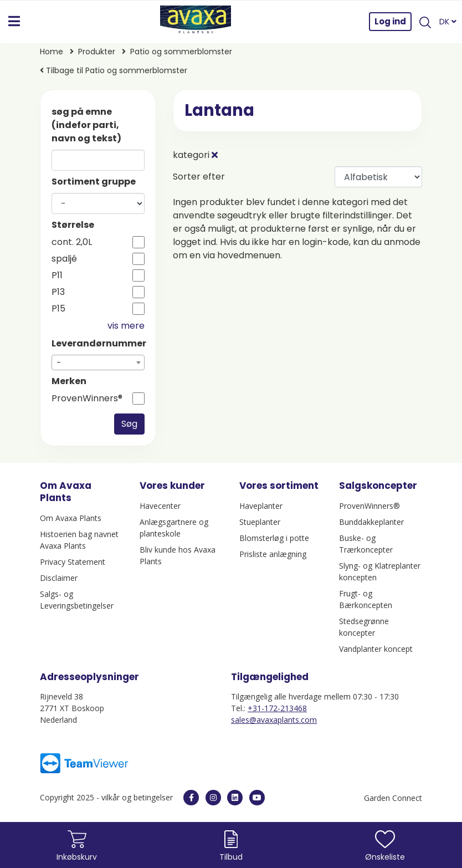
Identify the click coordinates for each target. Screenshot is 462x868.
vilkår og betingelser (138, 797)
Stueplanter (260, 522)
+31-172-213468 (277, 708)
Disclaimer (59, 578)
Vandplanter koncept (376, 649)
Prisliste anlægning (273, 554)
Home (52, 52)
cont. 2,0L (72, 242)
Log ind (390, 21)
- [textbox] (59, 363)
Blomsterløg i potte (274, 538)
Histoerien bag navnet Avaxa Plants (79, 540)
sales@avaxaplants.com (274, 720)
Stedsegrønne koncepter (364, 627)
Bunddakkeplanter (371, 522)
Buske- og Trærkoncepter (366, 544)
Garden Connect (393, 798)
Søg (129, 424)
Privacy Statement (73, 562)
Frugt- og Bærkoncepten (366, 599)
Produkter (97, 52)
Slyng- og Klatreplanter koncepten (380, 571)
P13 (58, 292)
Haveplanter (261, 506)
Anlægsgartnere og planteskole (174, 528)
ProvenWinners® (87, 399)
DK (448, 22)
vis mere (126, 326)
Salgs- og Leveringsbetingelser (77, 600)
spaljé (64, 259)
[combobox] (98, 362)
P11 (57, 275)
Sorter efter (199, 177)
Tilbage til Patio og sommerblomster (114, 70)
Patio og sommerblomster (181, 52)
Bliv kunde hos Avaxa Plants (178, 555)
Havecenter (160, 506)
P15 (58, 309)
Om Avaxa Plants (71, 518)
